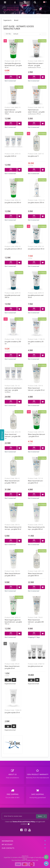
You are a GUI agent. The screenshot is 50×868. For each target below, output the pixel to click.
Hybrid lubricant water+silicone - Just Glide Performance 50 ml (36, 112)
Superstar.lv (7, 20)
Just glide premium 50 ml (36, 249)
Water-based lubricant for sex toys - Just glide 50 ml (13, 528)
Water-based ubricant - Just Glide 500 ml (36, 575)
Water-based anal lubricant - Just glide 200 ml (36, 622)
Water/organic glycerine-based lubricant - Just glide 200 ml (13, 622)
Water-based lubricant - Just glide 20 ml (12, 667)
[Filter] (2, 435)
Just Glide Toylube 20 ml (12, 713)
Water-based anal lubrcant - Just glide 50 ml (36, 389)
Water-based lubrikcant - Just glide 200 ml (13, 575)
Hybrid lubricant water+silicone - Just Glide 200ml (13, 112)
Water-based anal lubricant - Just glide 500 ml (13, 436)
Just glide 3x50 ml (10, 156)
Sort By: (8, 34)
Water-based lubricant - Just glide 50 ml (36, 482)
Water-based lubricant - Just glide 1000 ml (12, 482)
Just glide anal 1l (33, 156)
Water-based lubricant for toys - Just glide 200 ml (36, 528)
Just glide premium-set (35, 666)
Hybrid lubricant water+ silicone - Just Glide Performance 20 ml (36, 65)
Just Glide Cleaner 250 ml (36, 202)
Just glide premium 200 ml (13, 249)
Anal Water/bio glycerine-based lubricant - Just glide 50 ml (13, 65)
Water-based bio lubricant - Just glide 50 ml (36, 435)
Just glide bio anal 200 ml (13, 202)
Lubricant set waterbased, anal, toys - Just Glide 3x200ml (13, 390)
